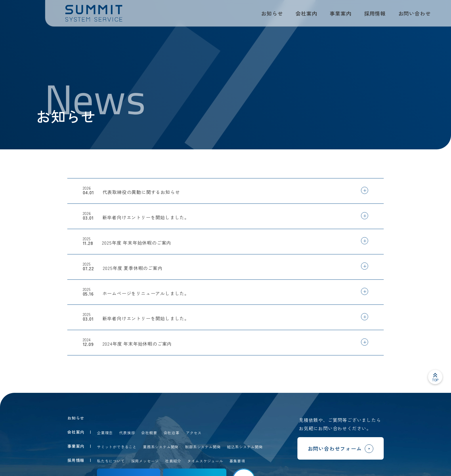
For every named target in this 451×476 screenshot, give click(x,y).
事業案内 (340, 13)
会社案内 (306, 13)
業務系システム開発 (161, 447)
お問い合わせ (415, 13)
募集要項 (237, 461)
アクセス (194, 433)
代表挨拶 (127, 433)
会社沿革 (172, 433)
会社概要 (149, 433)
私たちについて (111, 461)
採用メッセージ (145, 461)
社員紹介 (173, 461)
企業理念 (105, 433)
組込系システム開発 (245, 447)
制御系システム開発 (203, 447)
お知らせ (272, 13)
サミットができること (117, 447)
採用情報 (375, 13)
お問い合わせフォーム (341, 449)
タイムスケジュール (205, 461)
